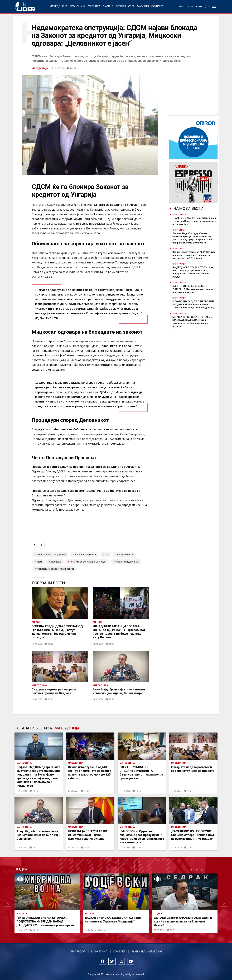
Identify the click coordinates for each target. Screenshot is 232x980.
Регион (121, 6)
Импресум (77, 951)
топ (107, 555)
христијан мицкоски (85, 555)
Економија (78, 6)
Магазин (143, 6)
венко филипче (125, 555)
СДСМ (39, 562)
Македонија (58, 6)
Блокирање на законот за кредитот (55, 569)
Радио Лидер (25, 6)
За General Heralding (147, 951)
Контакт (119, 951)
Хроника (94, 6)
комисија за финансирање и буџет (88, 562)
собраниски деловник (127, 562)
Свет (131, 6)
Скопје (108, 6)
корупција (56, 562)
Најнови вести (188, 208)
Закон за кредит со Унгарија (51, 555)
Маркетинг (99, 951)
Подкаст (157, 6)
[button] (8, 903)
